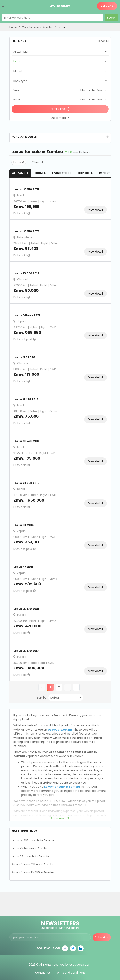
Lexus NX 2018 (24, 567)
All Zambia (20, 173)
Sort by (42, 698)
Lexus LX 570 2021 (26, 609)
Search (112, 18)
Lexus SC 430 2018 (27, 441)
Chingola (85, 173)
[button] (59, 687)
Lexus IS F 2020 (24, 357)
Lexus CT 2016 (24, 525)
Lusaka (40, 173)
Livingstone (62, 173)
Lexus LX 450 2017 (26, 231)
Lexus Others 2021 (27, 315)
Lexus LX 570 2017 (26, 651)
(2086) (60, 109)
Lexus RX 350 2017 (26, 273)
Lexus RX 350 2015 (26, 483)
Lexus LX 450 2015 (26, 189)
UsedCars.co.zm (60, 730)
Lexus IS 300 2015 (26, 399)
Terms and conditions (70, 970)
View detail (96, 210)
